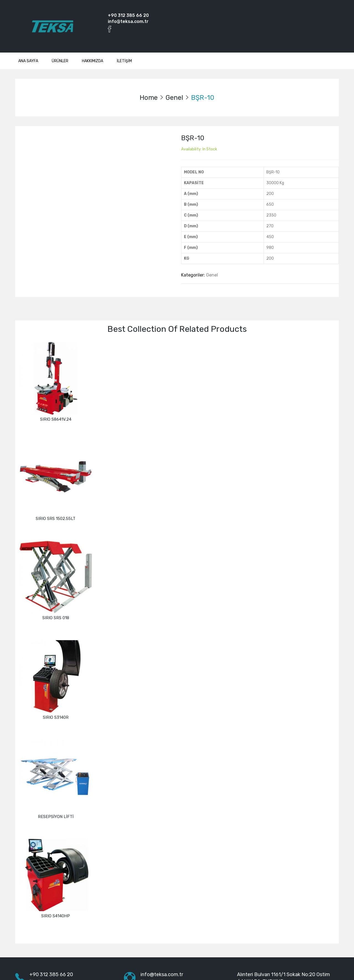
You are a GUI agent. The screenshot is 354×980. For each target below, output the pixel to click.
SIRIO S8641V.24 (56, 416)
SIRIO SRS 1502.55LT (56, 509)
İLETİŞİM (124, 61)
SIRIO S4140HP (56, 881)
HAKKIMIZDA (93, 61)
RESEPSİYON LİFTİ (56, 788)
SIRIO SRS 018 (56, 602)
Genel (174, 98)
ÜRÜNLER (60, 61)
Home (149, 98)
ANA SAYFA (28, 61)
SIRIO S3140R (56, 695)
